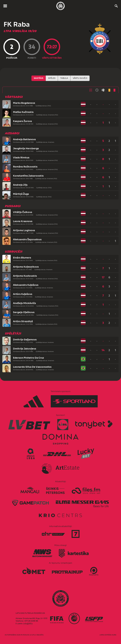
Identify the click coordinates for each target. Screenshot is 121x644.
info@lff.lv (28, 623)
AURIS (114, 635)
